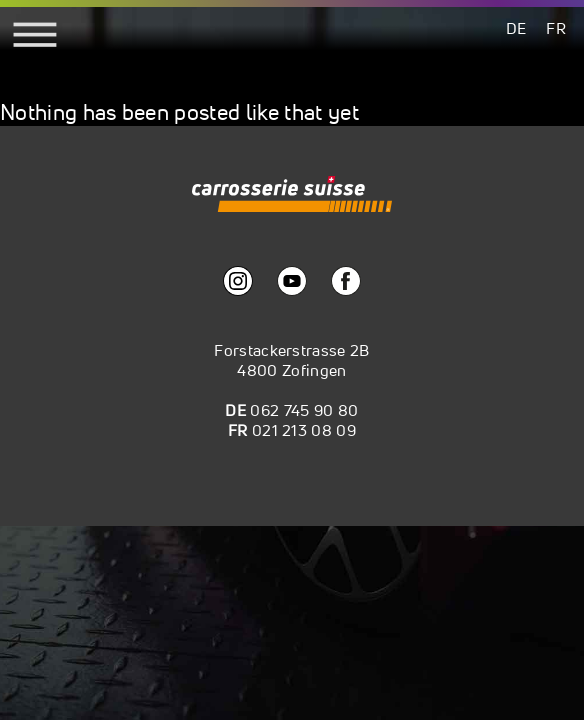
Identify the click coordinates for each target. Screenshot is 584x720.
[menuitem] (516, 27)
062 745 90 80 (304, 410)
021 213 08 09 (304, 430)
